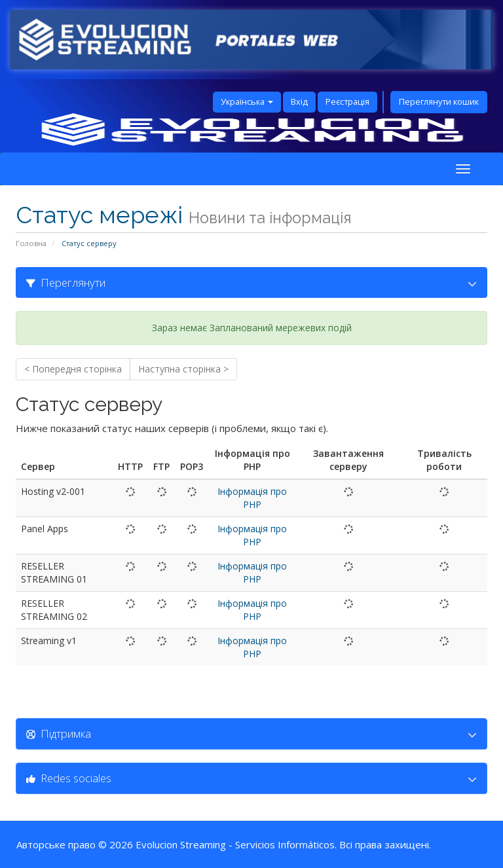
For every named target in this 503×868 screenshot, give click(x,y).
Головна (31, 243)
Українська (247, 102)
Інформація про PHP (252, 498)
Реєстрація (347, 102)
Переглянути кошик (439, 102)
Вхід (299, 102)
